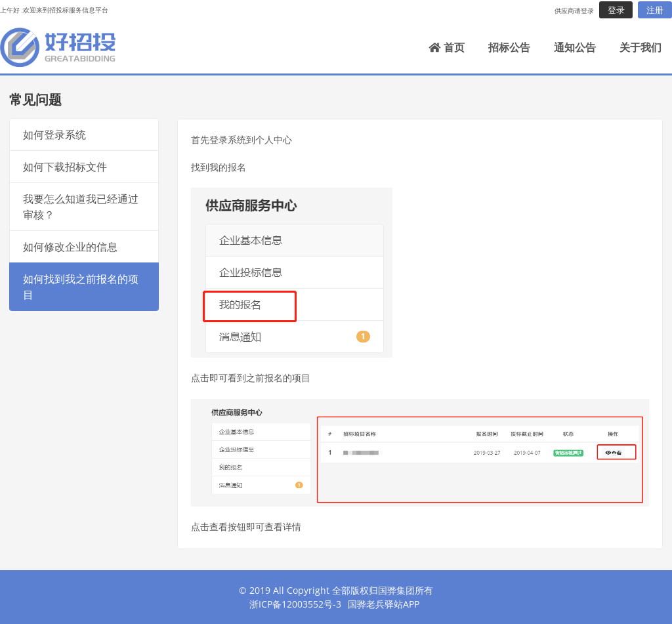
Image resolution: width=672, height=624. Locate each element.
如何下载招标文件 (65, 167)
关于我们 (640, 47)
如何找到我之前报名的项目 (81, 287)
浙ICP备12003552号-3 (295, 604)
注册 (655, 10)
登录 (616, 10)
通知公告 (575, 47)
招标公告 (509, 47)
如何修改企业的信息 (70, 247)
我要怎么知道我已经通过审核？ (81, 207)
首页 (446, 47)
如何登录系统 (54, 135)
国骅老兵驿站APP (384, 604)
